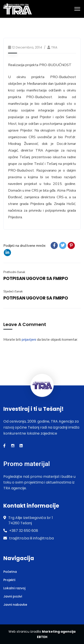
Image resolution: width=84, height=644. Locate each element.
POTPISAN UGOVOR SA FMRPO (36, 278)
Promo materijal (27, 464)
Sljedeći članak (13, 292)
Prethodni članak (14, 272)
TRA (54, 47)
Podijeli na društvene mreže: (25, 246)
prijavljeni (29, 340)
